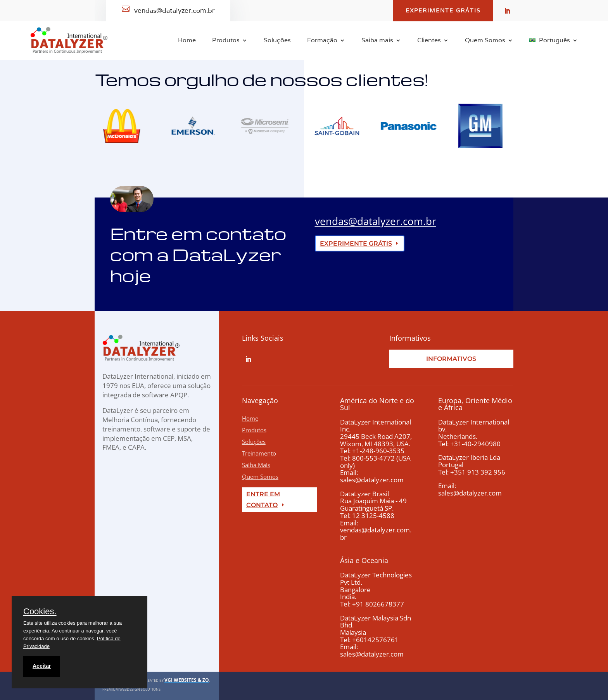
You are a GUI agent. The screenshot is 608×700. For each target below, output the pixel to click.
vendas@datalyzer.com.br (376, 221)
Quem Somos (485, 41)
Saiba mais (377, 41)
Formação (322, 41)
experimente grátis (356, 243)
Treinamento (259, 453)
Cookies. (40, 612)
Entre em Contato (263, 499)
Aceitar (42, 666)
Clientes (429, 41)
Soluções (277, 41)
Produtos (226, 41)
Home (187, 41)
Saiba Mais (256, 465)
